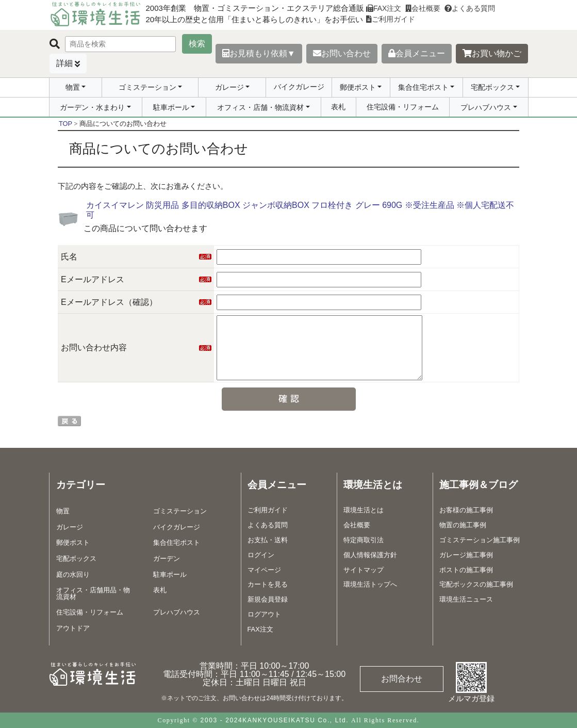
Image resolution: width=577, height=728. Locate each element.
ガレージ (229, 87)
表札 (338, 107)
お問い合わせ (342, 53)
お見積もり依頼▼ (259, 53)
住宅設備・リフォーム (403, 107)
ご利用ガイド (391, 19)
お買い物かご (492, 53)
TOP (65, 124)
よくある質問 (470, 8)
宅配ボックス (492, 87)
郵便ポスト (358, 87)
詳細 (64, 63)
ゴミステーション (147, 87)
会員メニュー (417, 53)
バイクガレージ (299, 87)
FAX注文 (384, 8)
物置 (73, 87)
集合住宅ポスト (423, 87)
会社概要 (423, 8)
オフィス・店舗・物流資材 (260, 107)
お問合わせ (402, 679)
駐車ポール (171, 107)
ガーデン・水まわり (92, 107)
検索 (197, 44)
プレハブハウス (486, 107)
